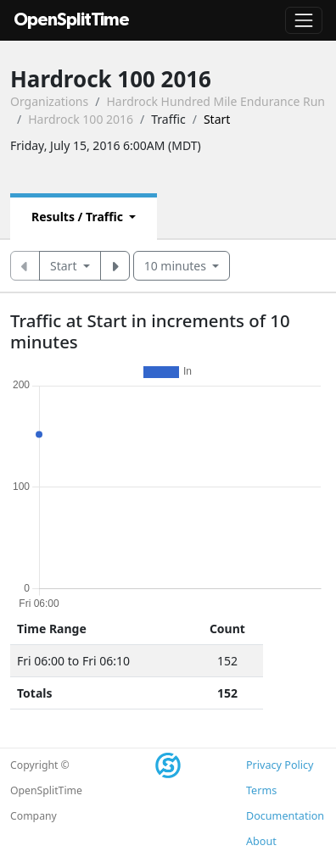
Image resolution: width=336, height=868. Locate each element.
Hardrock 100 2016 (81, 119)
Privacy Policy (280, 765)
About (261, 841)
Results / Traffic (79, 217)
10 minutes (177, 266)
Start (65, 266)
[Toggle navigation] (304, 20)
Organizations (49, 101)
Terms (261, 790)
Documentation (285, 816)
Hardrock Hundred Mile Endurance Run (216, 101)
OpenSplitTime (71, 20)
